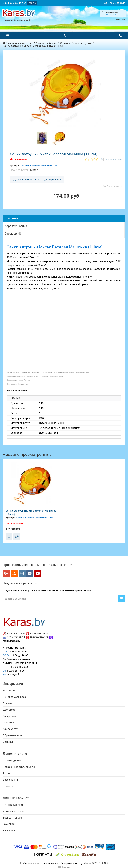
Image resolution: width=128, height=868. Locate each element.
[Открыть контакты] (120, 35)
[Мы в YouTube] (38, 574)
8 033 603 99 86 (39, 633)
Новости (8, 786)
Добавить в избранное (26, 180)
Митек (34, 170)
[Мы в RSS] (14, 574)
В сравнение (53, 180)
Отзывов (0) (13, 234)
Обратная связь (12, 735)
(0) (101, 159)
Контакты (9, 690)
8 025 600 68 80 (39, 637)
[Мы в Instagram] (22, 574)
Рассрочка (9, 716)
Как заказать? (12, 729)
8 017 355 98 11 (16, 637)
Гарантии (8, 723)
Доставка (9, 710)
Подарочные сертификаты (19, 767)
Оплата (7, 703)
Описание (11, 218)
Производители (12, 760)
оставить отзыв (113, 159)
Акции (7, 773)
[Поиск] (64, 35)
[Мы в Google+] (6, 574)
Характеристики (16, 226)
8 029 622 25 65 (16, 633)
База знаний (10, 780)
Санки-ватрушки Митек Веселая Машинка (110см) (31, 513)
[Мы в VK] (30, 574)
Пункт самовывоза (14, 697)
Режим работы (120, 20)
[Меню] (8, 35)
